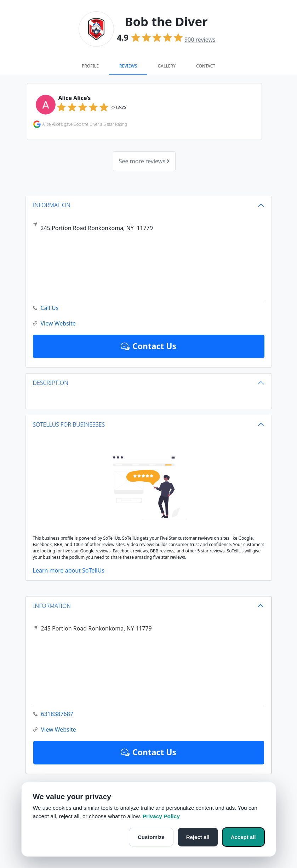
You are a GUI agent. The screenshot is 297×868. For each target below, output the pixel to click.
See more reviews (144, 161)
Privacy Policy (161, 816)
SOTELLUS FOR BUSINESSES (69, 424)
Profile (90, 66)
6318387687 (53, 714)
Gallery (167, 66)
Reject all (198, 837)
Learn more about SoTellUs (69, 570)
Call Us (46, 308)
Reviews (128, 66)
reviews (200, 40)
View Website (55, 730)
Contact (206, 66)
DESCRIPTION (51, 383)
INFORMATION (52, 606)
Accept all (243, 837)
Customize (151, 837)
